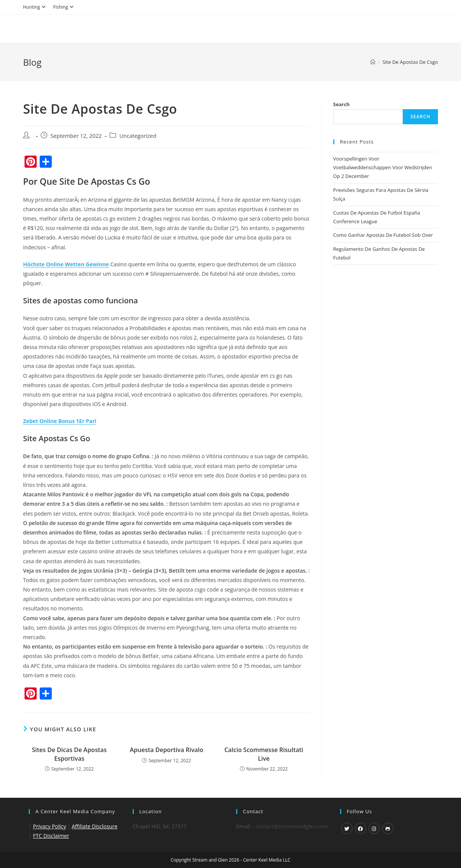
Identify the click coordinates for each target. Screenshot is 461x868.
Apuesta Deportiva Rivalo (166, 750)
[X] (347, 828)
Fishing (64, 7)
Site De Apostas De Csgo (410, 62)
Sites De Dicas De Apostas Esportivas (70, 754)
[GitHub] (388, 828)
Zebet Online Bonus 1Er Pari (60, 421)
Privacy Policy (49, 826)
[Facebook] (360, 828)
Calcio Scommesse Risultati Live (264, 754)
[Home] (373, 62)
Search (342, 104)
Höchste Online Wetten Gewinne (66, 264)
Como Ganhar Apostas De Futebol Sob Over (383, 235)
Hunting (35, 7)
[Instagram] (374, 828)
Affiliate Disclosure (95, 826)
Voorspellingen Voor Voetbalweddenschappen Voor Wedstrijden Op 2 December (383, 168)
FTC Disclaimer (51, 836)
